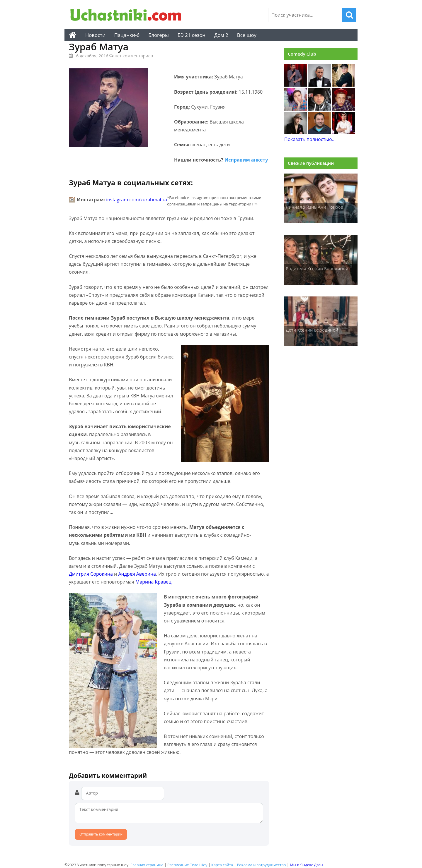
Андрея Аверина (137, 574)
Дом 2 (221, 35)
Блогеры (159, 35)
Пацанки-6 (127, 35)
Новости (95, 35)
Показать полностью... (310, 139)
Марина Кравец (153, 582)
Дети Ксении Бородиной (312, 330)
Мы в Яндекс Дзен (306, 865)
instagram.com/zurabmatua (137, 200)
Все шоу (247, 35)
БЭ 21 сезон (192, 35)
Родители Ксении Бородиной (317, 268)
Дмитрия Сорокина (91, 574)
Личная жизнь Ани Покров (314, 207)
